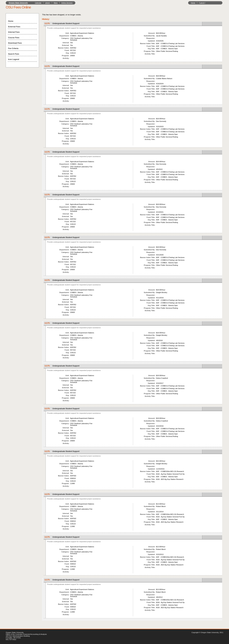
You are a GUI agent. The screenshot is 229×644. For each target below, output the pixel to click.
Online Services (67, 3)
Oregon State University (18, 3)
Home (193, 3)
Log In (202, 3)
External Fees (14, 27)
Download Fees (15, 43)
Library (48, 3)
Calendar (38, 3)
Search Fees (14, 54)
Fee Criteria (13, 48)
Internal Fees (14, 32)
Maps (56, 3)
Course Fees (14, 38)
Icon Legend (14, 59)
